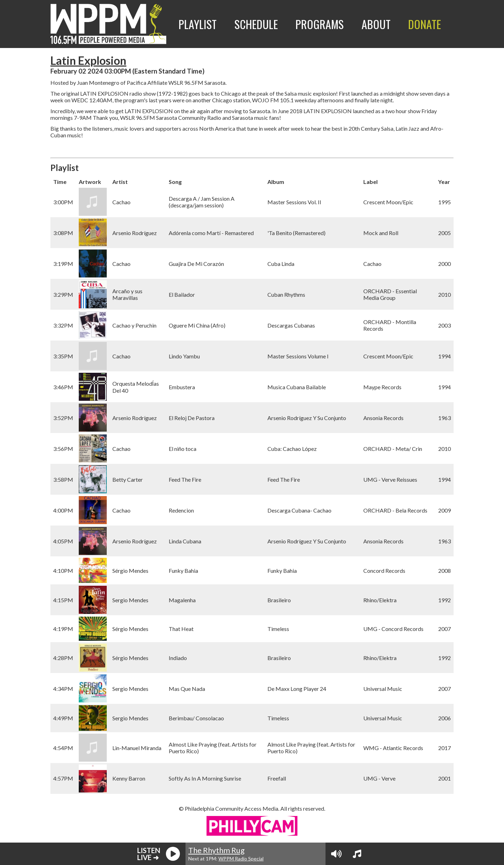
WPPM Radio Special (241, 859)
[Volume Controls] (336, 854)
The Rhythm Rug (216, 850)
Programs (320, 24)
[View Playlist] (357, 854)
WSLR (176, 83)
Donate (425, 24)
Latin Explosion (88, 60)
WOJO (261, 100)
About (376, 24)
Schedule (256, 24)
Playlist (198, 24)
